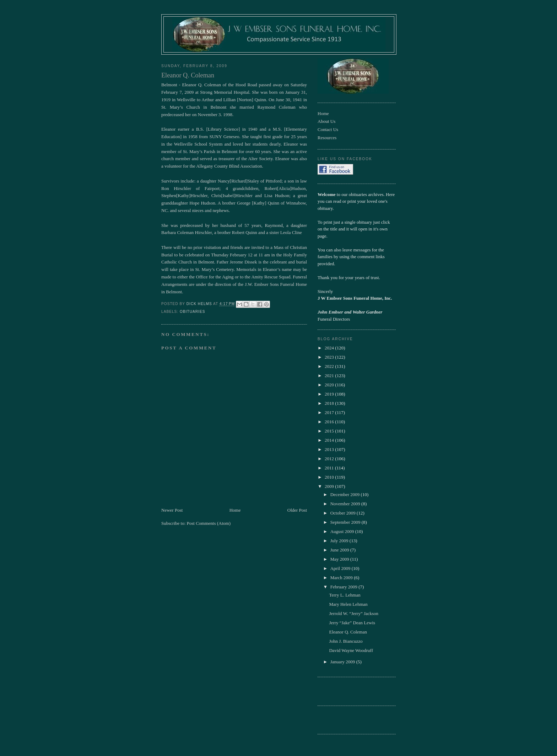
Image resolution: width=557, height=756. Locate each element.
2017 (330, 412)
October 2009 (344, 513)
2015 (330, 431)
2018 (330, 403)
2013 (330, 449)
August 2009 (343, 531)
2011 (330, 468)
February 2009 (344, 587)
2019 (330, 394)
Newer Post (172, 510)
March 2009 (342, 578)
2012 (330, 459)
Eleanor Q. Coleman (348, 632)
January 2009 (343, 662)
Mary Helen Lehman (348, 604)
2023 (330, 357)
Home (235, 510)
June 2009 (340, 550)
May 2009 (340, 559)
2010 (330, 477)
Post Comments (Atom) (209, 523)
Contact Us (328, 129)
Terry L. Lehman (345, 595)
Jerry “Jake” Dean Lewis (352, 623)
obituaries (192, 312)
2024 (330, 348)
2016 (330, 422)
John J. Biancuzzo (346, 641)
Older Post (297, 510)
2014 (330, 440)
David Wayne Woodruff (351, 650)
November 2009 (346, 504)
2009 (330, 486)
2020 (330, 385)
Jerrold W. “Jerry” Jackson (354, 613)
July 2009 (340, 541)
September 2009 (346, 522)
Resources (327, 138)
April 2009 (341, 568)
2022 (330, 366)
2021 (330, 376)
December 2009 (346, 494)
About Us (326, 121)
